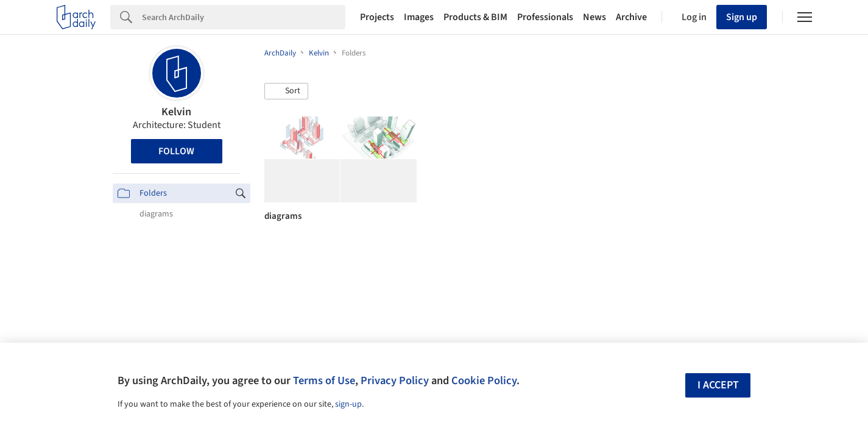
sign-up (348, 404)
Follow (176, 151)
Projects (377, 17)
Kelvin (176, 112)
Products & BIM (475, 17)
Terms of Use (324, 380)
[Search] (244, 17)
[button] (286, 91)
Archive (631, 17)
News (595, 17)
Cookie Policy (484, 380)
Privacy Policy (395, 380)
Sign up (742, 17)
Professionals (545, 17)
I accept (718, 385)
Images (419, 17)
